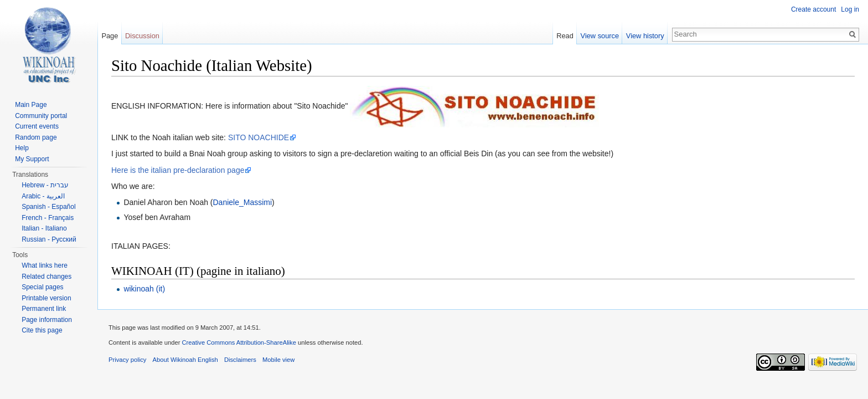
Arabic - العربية (43, 196)
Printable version (46, 298)
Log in (850, 9)
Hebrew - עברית (45, 185)
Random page (36, 137)
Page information (47, 320)
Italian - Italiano (44, 228)
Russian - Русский (49, 239)
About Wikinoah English (185, 360)
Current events (37, 126)
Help (22, 148)
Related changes (46, 277)
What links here (45, 265)
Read (565, 36)
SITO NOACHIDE (259, 137)
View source (600, 36)
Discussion (142, 36)
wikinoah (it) (144, 289)
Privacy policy (127, 360)
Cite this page (42, 330)
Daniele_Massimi (243, 202)
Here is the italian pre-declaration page (178, 170)
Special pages (42, 287)
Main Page (31, 105)
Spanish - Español (48, 207)
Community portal (41, 116)
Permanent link (44, 309)
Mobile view (278, 360)
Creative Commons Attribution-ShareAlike (239, 342)
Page (110, 36)
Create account (813, 9)
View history (645, 36)
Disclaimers (240, 360)
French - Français (48, 218)
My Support (32, 159)
